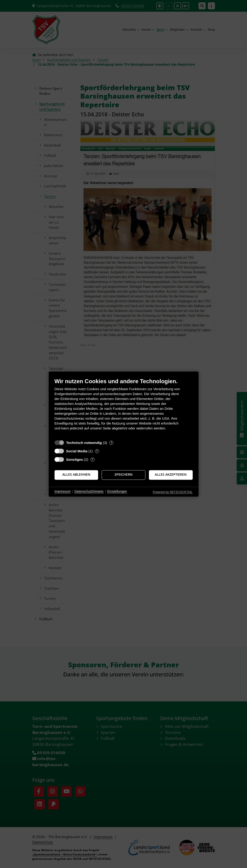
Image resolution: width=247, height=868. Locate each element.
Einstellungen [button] (117, 492)
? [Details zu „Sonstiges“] (92, 459)
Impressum (63, 492)
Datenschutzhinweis (89, 492)
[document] (124, 408)
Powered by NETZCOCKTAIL (173, 492)
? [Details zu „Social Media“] (97, 451)
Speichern (123, 475)
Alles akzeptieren (171, 475)
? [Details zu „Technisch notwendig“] (111, 443)
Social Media (77, 451)
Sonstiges (75, 459)
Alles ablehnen (76, 475)
